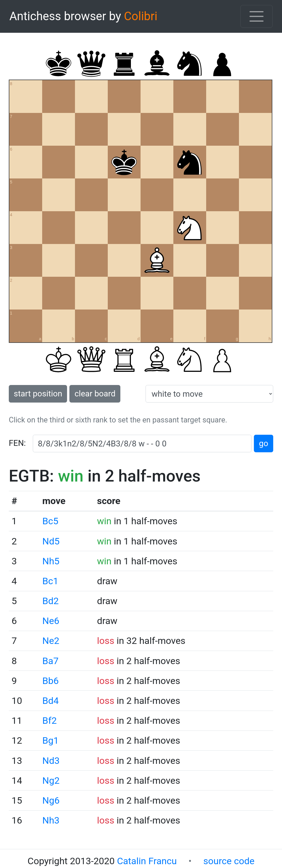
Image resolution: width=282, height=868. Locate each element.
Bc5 (51, 521)
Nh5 (51, 561)
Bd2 (51, 601)
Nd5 (51, 541)
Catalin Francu (147, 861)
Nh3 (51, 820)
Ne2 (51, 641)
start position (38, 394)
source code (229, 861)
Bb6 (51, 681)
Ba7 (51, 661)
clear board (95, 394)
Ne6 (51, 621)
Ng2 (51, 781)
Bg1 (51, 740)
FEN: (17, 443)
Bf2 (50, 721)
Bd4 (51, 701)
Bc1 (51, 581)
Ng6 (51, 800)
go (264, 443)
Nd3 (51, 761)
